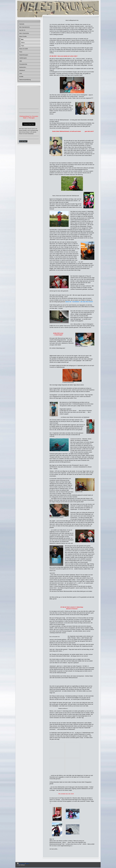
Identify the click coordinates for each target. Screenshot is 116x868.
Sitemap (28, 863)
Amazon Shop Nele (29, 124)
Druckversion (21, 863)
